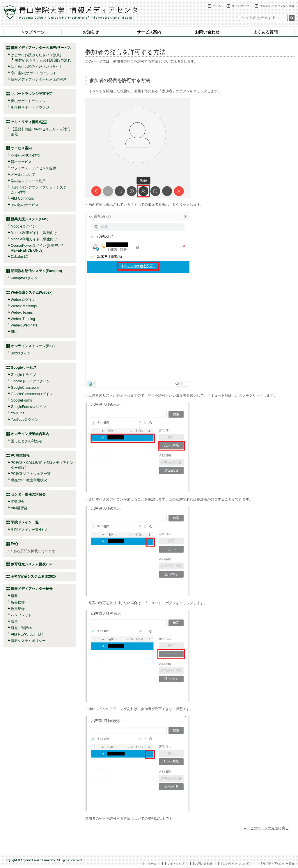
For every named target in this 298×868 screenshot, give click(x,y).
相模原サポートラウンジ (30, 107)
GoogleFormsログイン (28, 407)
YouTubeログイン (25, 420)
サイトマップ (240, 6)
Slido (15, 332)
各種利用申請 (21, 155)
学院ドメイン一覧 (29, 530)
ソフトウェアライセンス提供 (33, 168)
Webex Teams (22, 313)
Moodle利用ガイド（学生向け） (36, 239)
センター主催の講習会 (28, 494)
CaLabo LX (19, 257)
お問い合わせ (207, 32)
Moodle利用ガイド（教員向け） (36, 233)
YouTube (18, 413)
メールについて (23, 175)
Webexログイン (23, 300)
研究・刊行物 (21, 628)
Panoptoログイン (24, 278)
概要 (14, 596)
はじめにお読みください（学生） (37, 67)
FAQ (14, 544)
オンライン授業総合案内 (30, 434)
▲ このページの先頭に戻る (266, 828)
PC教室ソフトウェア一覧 (31, 474)
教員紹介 (18, 609)
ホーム (217, 6)
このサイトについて (236, 863)
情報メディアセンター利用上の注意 (39, 79)
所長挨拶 (18, 602)
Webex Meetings (24, 306)
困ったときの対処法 (26, 441)
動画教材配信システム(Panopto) (36, 271)
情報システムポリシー (28, 641)
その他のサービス (25, 205)
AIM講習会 (19, 508)
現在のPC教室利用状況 (29, 480)
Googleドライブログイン (30, 381)
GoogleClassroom (25, 388)
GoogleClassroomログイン (32, 394)
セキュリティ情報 (29, 122)
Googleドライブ (23, 375)
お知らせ (91, 32)
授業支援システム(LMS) (30, 219)
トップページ (33, 32)
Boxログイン (21, 353)
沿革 (14, 622)
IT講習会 (18, 502)
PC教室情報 (20, 455)
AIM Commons (22, 198)
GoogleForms (21, 400)
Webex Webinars (24, 325)
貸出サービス (21, 162)
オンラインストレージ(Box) (33, 346)
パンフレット (21, 615)
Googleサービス (24, 368)
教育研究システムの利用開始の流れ (43, 60)
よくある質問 (265, 32)
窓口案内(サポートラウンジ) (33, 73)
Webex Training (23, 319)
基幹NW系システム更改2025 (33, 576)
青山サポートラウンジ (28, 101)
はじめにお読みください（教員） (37, 55)
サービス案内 (149, 32)
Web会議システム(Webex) (32, 292)
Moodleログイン (23, 226)
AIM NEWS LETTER (27, 634)
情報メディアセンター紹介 (277, 6)
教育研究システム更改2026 (32, 564)
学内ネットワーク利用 (28, 181)
